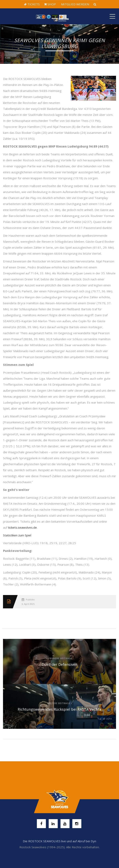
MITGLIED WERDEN (75, 4)
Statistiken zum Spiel (17, 535)
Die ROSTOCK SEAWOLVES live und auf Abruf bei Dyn (59, 841)
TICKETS (32, 4)
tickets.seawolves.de (22, 527)
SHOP (50, 4)
